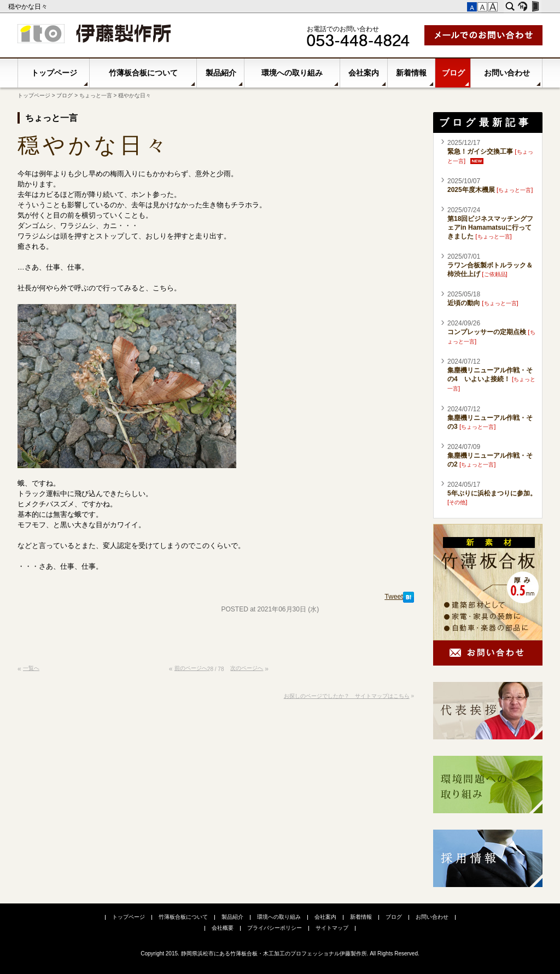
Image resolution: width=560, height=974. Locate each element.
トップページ (54, 73)
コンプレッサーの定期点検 (487, 332)
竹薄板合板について (143, 73)
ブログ (453, 73)
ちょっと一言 (96, 95)
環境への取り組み (292, 73)
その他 (457, 502)
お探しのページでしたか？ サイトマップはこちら (347, 696)
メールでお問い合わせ (483, 35)
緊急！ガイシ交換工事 (480, 151)
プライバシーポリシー (275, 928)
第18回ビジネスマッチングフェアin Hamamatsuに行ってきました (490, 228)
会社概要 (223, 928)
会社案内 (364, 73)
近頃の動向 (464, 303)
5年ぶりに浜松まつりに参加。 (492, 493)
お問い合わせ (507, 73)
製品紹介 (221, 73)
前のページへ (191, 668)
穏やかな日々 (29, 7)
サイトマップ (332, 928)
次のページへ (247, 668)
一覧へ (31, 668)
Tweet (394, 597)
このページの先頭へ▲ (404, 673)
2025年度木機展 (471, 190)
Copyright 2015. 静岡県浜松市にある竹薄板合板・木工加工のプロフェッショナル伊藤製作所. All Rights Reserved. (280, 953)
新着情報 (411, 73)
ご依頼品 (495, 274)
